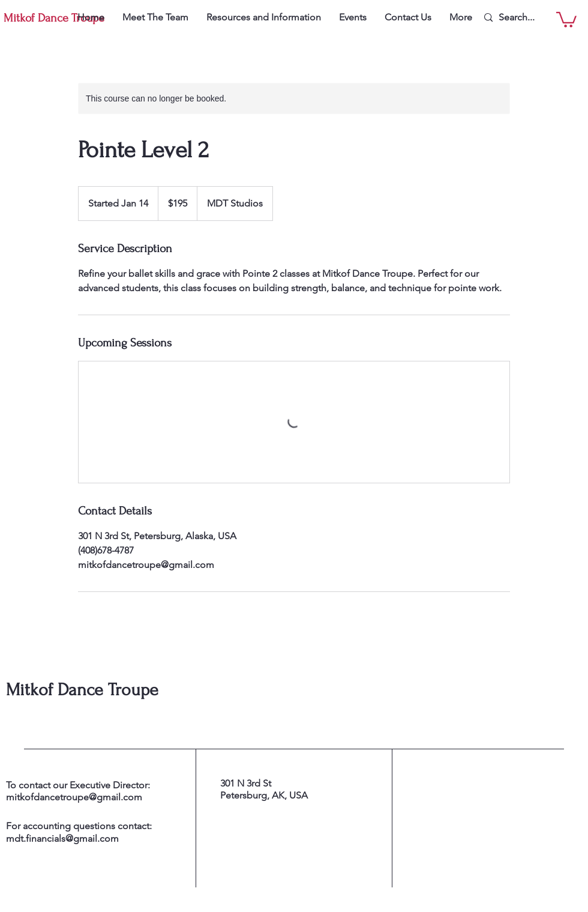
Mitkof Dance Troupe (82, 690)
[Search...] (527, 18)
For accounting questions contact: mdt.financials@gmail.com (79, 832)
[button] (566, 19)
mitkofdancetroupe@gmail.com (74, 797)
